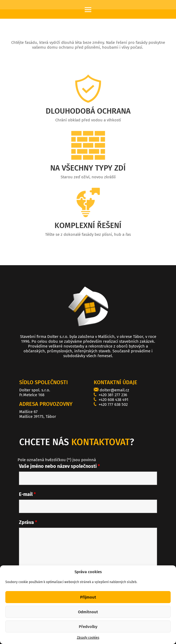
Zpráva (28, 522)
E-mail (27, 494)
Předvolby (88, 632)
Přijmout (88, 602)
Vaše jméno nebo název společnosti (59, 466)
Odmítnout (88, 617)
